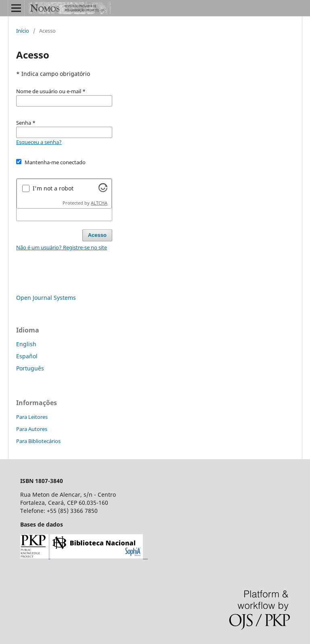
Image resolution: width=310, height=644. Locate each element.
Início (23, 31)
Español (27, 356)
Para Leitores (32, 417)
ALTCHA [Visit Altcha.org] (99, 203)
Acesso (97, 235)
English (26, 344)
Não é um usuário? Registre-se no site (62, 247)
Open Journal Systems (46, 298)
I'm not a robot (53, 188)
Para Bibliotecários (38, 441)
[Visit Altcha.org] (103, 190)
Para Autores (32, 429)
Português (30, 368)
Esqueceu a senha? (39, 142)
